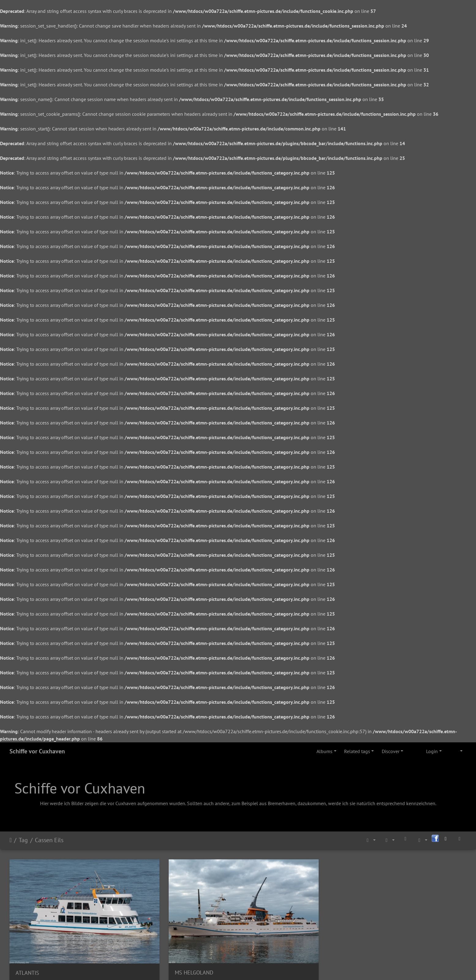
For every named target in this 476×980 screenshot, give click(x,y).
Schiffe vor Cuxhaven (37, 751)
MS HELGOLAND (152, 943)
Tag (23, 840)
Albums (324, 751)
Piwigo (183, 967)
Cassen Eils (49, 840)
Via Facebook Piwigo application (291, 967)
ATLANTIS (27, 943)
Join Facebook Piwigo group (224, 967)
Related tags (357, 751)
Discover (391, 751)
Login (432, 751)
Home (11, 840)
